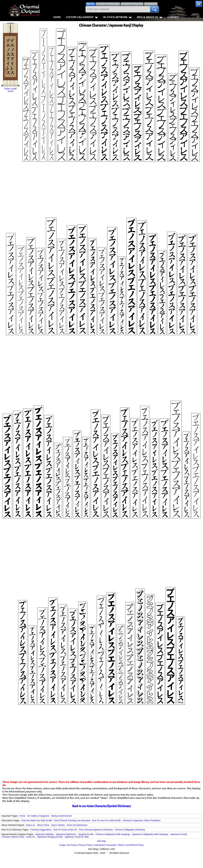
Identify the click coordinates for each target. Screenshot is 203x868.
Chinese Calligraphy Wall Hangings (113, 834)
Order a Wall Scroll (10, 90)
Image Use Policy (68, 845)
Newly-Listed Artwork (61, 816)
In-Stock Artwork (117, 17)
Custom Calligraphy (82, 17)
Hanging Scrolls (86, 834)
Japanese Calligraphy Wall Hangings (150, 834)
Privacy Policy (85, 845)
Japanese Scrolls (179, 834)
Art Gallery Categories (38, 816)
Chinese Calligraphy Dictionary (130, 830)
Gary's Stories (58, 825)
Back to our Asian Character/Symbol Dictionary (101, 806)
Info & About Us (150, 17)
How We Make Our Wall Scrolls (37, 820)
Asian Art (31, 837)
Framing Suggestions (41, 830)
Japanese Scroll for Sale (77, 837)
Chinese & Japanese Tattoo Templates (142, 820)
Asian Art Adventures (77, 825)
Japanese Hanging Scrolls (50, 837)
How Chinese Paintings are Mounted (72, 820)
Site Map (101, 841)
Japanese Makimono (66, 834)
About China (43, 825)
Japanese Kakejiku (45, 834)
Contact (173, 17)
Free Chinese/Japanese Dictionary (96, 830)
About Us (30, 825)
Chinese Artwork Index (13, 837)
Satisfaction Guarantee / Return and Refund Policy (119, 845)
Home (57, 17)
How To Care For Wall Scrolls (106, 820)
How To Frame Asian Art (65, 830)
